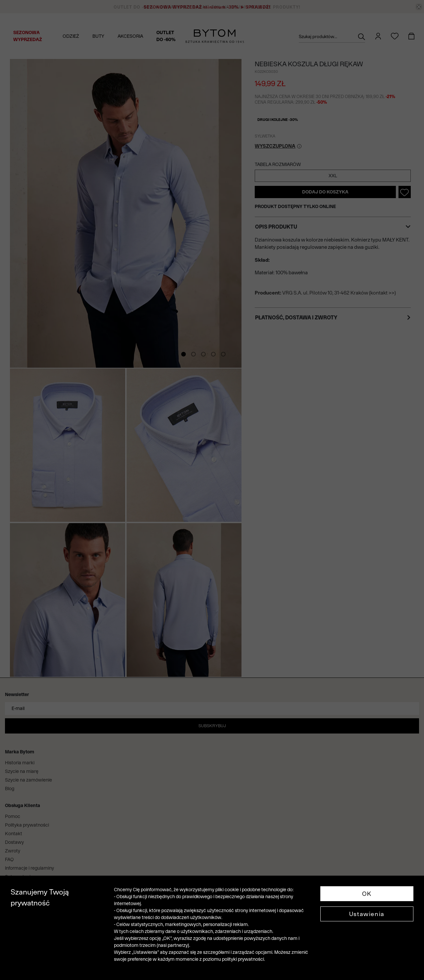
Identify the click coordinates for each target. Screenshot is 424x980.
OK (367, 894)
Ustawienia (367, 914)
